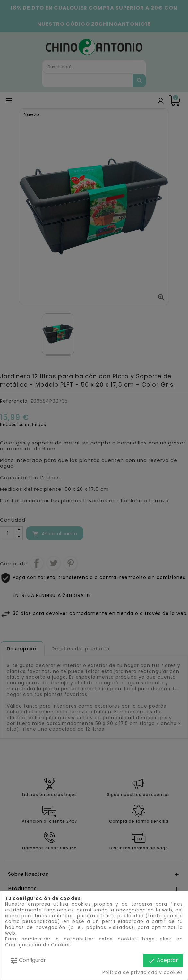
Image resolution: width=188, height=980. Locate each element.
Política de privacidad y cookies (143, 972)
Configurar (28, 961)
